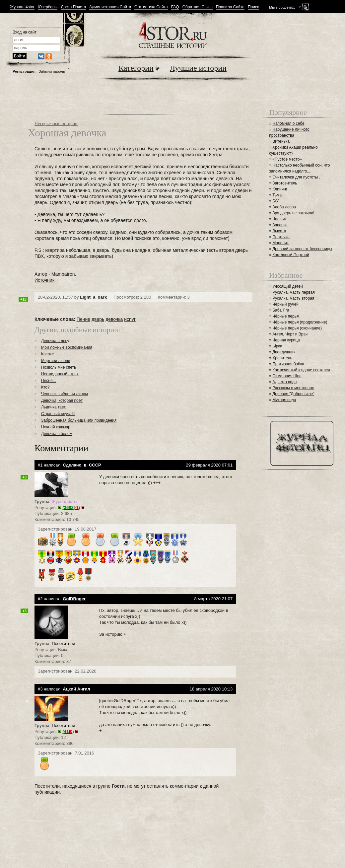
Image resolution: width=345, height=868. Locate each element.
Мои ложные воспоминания (67, 347)
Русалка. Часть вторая (293, 298)
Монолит (280, 243)
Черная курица (286, 340)
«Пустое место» (287, 159)
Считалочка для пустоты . (296, 177)
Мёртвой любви (56, 361)
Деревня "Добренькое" (293, 394)
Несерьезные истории (56, 124)
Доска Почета (73, 7)
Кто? (45, 387)
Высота (279, 231)
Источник (44, 280)
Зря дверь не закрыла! (293, 213)
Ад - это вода (284, 382)
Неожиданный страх (60, 374)
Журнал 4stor (22, 7)
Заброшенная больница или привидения (79, 420)
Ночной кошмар (56, 427)
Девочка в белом (57, 434)
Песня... (48, 381)
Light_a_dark (93, 297)
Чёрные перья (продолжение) (300, 322)
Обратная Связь (198, 7)
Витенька (281, 141)
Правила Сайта (230, 7)
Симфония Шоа (287, 376)
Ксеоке (47, 354)
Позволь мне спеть (59, 367)
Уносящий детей (288, 286)
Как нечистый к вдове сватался (301, 370)
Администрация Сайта (110, 7)
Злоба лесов (284, 207)
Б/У (276, 201)
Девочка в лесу (55, 341)
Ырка (277, 346)
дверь (98, 319)
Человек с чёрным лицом (65, 394)
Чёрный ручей (285, 304)
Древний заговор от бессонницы (302, 249)
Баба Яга (281, 310)
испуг (130, 319)
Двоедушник (284, 352)
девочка (114, 319)
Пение (83, 319)
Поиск (253, 7)
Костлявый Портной (291, 255)
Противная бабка (288, 364)
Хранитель (282, 358)
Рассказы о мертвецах (293, 388)
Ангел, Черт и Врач (290, 334)
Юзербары (48, 7)
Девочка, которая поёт (62, 400)
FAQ (175, 7)
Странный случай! (58, 414)
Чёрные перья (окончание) (297, 328)
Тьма (277, 195)
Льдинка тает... (55, 407)
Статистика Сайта (151, 7)
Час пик (279, 219)
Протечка (281, 237)
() (71, 507)
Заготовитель (285, 183)
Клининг (280, 189)
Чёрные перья (285, 316)
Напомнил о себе (288, 123)
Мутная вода (284, 400)
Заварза (280, 225)
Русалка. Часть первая (293, 292)
